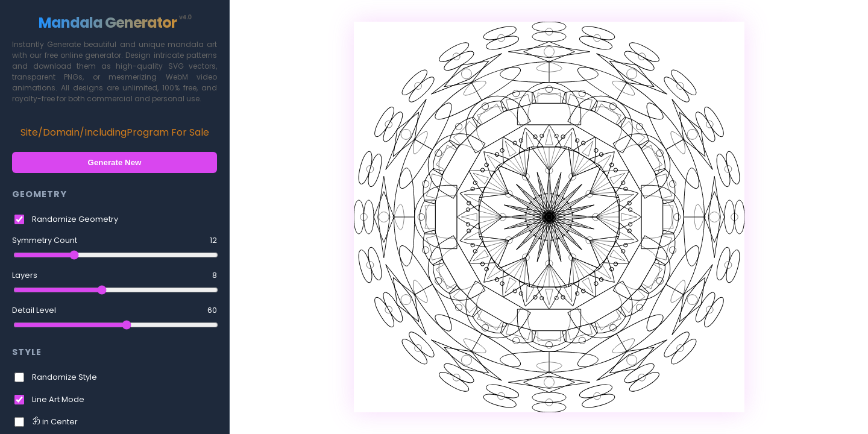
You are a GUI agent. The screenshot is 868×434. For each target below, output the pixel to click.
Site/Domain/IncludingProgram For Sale (115, 132)
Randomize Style (64, 377)
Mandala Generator (115, 23)
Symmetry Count (115, 241)
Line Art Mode (58, 399)
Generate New (115, 162)
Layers (115, 275)
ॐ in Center (55, 422)
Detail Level (115, 310)
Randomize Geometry (75, 219)
